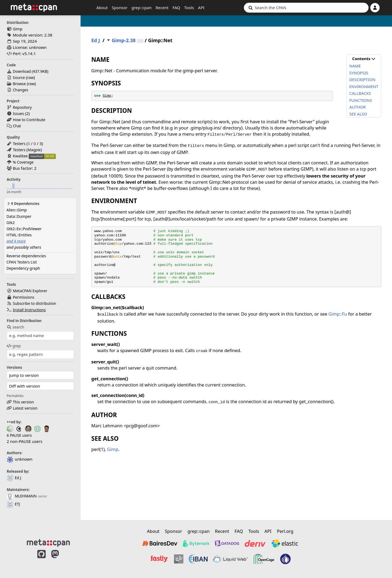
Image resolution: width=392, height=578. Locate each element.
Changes (21, 90)
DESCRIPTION (362, 80)
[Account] (375, 8)
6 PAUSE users (19, 435)
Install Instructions (29, 310)
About (102, 8)
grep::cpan (141, 8)
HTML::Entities (19, 235)
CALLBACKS (360, 93)
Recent (162, 8)
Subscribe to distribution (35, 303)
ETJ (13, 504)
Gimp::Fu (338, 314)
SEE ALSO (358, 114)
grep (14, 346)
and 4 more (16, 241)
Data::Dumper (19, 216)
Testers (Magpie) (27, 150)
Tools (189, 8)
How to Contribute (29, 120)
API (201, 8)
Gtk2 (11, 223)
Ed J (14, 478)
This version (23, 402)
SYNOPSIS (359, 73)
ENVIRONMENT (364, 86)
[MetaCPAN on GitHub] (41, 560)
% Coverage (23, 162)
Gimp (18, 29)
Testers (19, 144)
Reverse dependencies (26, 256)
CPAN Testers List (22, 262)
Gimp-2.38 (124, 40)
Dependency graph (23, 268)
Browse (19, 84)
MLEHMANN (22, 496)
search (15, 327)
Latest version (25, 408)
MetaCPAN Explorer (30, 291)
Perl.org (285, 531)
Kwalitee (20, 156)
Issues (18, 113)
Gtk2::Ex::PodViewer (24, 229)
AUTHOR (357, 107)
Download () (31, 71)
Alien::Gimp (17, 210)
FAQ (177, 8)
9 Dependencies (23, 204)
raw (30, 77)
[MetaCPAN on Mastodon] (60, 560)
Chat (17, 126)
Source (19, 77)
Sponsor (119, 8)
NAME (355, 66)
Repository (22, 107)
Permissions (24, 297)
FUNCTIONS (361, 100)
